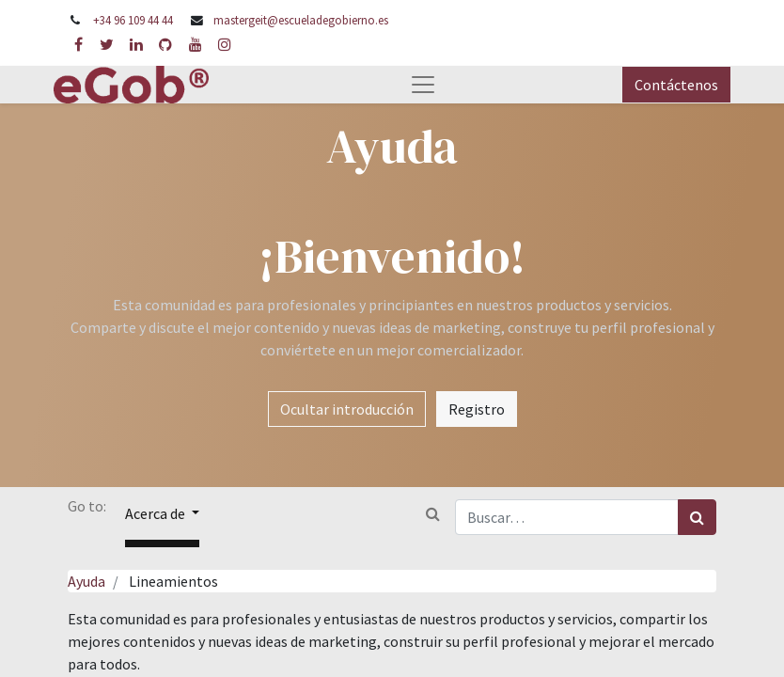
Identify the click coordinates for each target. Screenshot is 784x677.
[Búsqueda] (697, 517)
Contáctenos (676, 85)
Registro (477, 409)
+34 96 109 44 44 (133, 20)
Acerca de (157, 513)
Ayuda (86, 581)
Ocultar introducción (347, 409)
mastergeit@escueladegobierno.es (301, 20)
